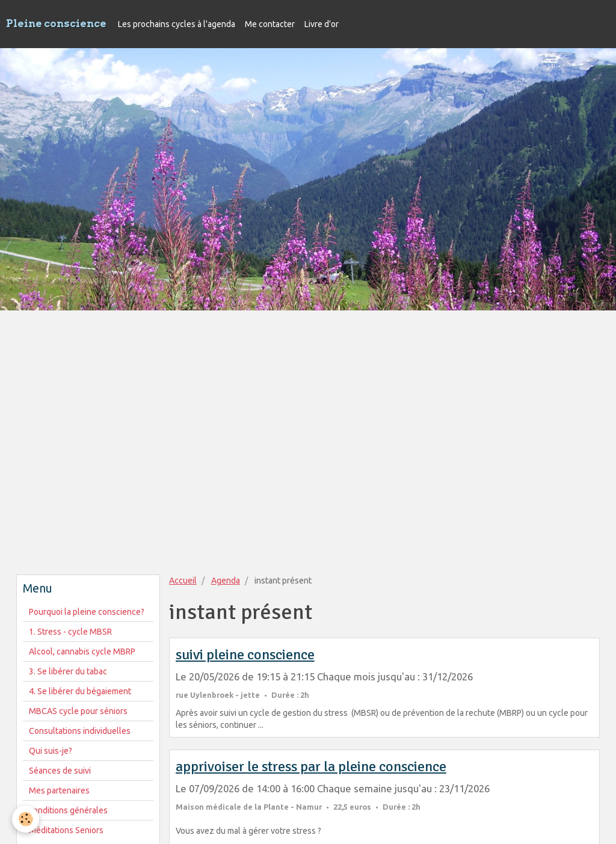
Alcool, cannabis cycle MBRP (82, 651)
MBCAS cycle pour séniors (78, 711)
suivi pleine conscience (245, 655)
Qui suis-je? (51, 751)
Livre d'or (322, 24)
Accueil (183, 581)
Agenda (226, 581)
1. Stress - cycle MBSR (70, 632)
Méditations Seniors (66, 830)
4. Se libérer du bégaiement (80, 691)
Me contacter (270, 24)
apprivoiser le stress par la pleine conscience (311, 766)
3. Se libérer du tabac (68, 671)
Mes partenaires (59, 790)
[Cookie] (26, 819)
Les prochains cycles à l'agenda (177, 24)
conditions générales (68, 810)
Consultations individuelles (80, 731)
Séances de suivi (60, 771)
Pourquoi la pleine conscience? (87, 612)
